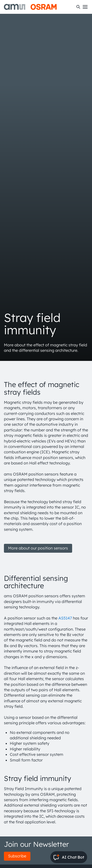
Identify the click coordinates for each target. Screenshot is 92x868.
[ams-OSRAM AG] (30, 7)
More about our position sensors (38, 548)
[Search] (78, 7)
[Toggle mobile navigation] (85, 7)
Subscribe (17, 856)
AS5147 (65, 618)
